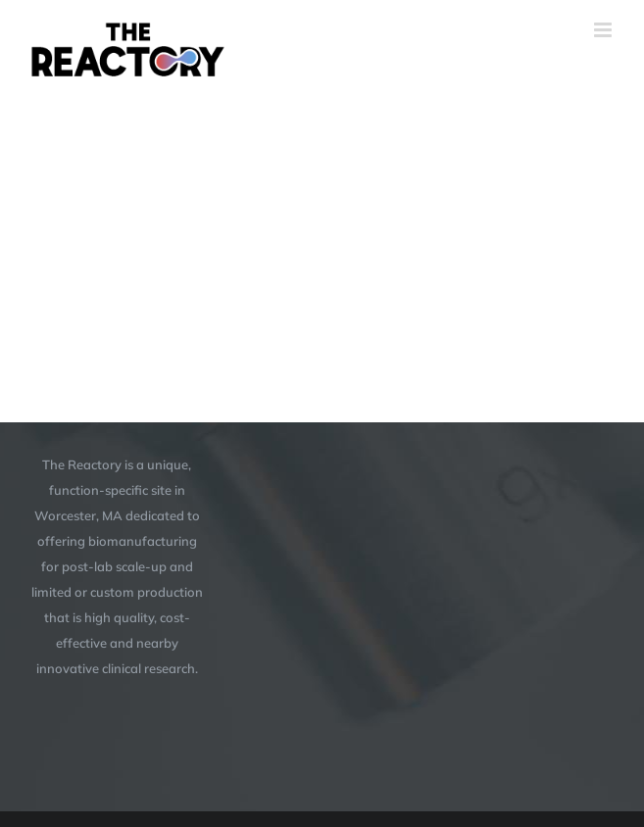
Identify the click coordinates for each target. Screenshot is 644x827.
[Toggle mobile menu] (604, 30)
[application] (322, 219)
